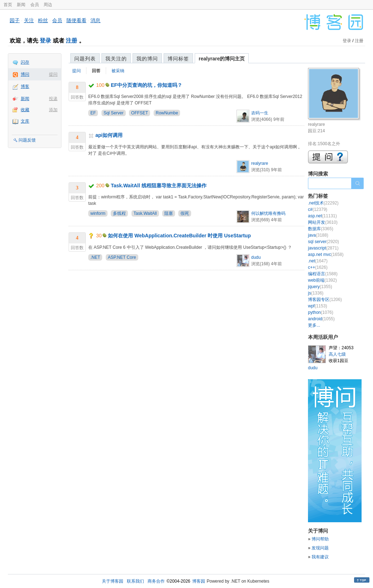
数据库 (321, 229)
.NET (95, 257)
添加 (53, 110)
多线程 (119, 213)
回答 (96, 71)
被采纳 (118, 71)
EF (93, 113)
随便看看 (76, 20)
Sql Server (114, 113)
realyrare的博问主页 (222, 59)
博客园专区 (325, 300)
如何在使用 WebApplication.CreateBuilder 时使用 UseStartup (179, 236)
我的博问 (147, 59)
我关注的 (116, 59)
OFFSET (140, 113)
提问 (53, 74)
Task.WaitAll (145, 213)
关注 (29, 20)
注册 (71, 41)
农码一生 (260, 113)
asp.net (322, 216)
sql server (324, 242)
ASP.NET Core (122, 257)
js (316, 293)
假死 (185, 213)
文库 (25, 121)
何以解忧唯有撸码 (268, 213)
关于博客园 (113, 581)
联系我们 (135, 581)
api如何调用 (109, 135)
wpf (317, 306)
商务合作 (156, 581)
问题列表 (85, 59)
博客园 (199, 581)
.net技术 (323, 203)
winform (98, 213)
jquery (320, 287)
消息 (95, 20)
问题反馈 (27, 140)
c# (318, 209)
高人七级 (337, 354)
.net (318, 261)
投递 (53, 99)
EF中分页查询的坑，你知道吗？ (146, 85)
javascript (323, 248)
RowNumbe (167, 113)
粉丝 (43, 20)
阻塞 (169, 213)
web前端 (322, 280)
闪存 (25, 62)
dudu (256, 257)
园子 (15, 20)
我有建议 (320, 557)
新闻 (21, 5)
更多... (314, 325)
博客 (25, 87)
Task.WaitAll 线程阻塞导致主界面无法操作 (159, 186)
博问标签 (178, 59)
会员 (35, 5)
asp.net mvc (326, 255)
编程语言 (323, 274)
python (321, 312)
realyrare (260, 163)
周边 (48, 5)
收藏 (25, 110)
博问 (25, 74)
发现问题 (320, 548)
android (321, 319)
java (318, 235)
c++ (318, 267)
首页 (8, 5)
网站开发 (323, 222)
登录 (45, 41)
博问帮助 (320, 539)
